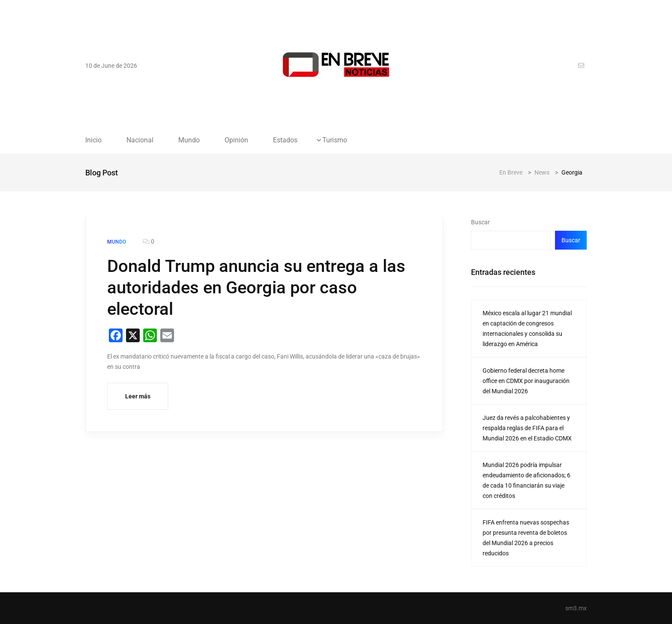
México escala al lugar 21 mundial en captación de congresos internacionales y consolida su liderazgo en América (527, 329)
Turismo (335, 140)
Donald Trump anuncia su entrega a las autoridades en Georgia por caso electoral (256, 288)
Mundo (189, 140)
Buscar (480, 222)
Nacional (140, 140)
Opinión (236, 140)
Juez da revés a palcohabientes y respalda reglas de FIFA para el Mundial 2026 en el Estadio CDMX (527, 428)
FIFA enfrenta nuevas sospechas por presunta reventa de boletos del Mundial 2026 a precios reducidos (526, 538)
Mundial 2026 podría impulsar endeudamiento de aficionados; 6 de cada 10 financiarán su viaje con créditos (526, 480)
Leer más (138, 396)
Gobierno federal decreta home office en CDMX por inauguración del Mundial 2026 (526, 381)
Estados (285, 140)
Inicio (93, 140)
